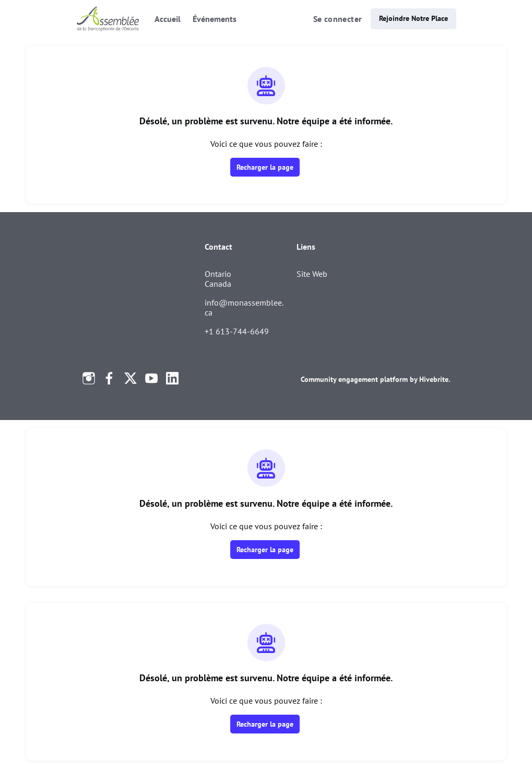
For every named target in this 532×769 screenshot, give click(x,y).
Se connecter (338, 19)
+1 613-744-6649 (237, 331)
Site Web (312, 274)
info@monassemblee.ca (244, 308)
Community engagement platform (354, 379)
